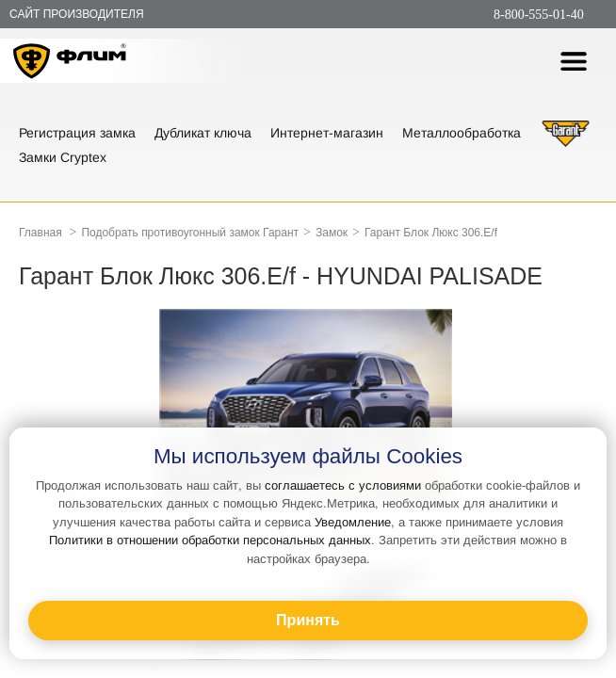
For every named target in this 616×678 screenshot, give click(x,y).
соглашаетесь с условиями (343, 485)
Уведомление (353, 522)
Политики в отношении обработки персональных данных (210, 540)
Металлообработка (462, 133)
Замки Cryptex (63, 157)
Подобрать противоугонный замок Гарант (190, 233)
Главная (41, 233)
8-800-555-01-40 (539, 15)
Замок (332, 233)
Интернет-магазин (327, 133)
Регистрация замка (77, 133)
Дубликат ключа (203, 133)
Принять (308, 620)
